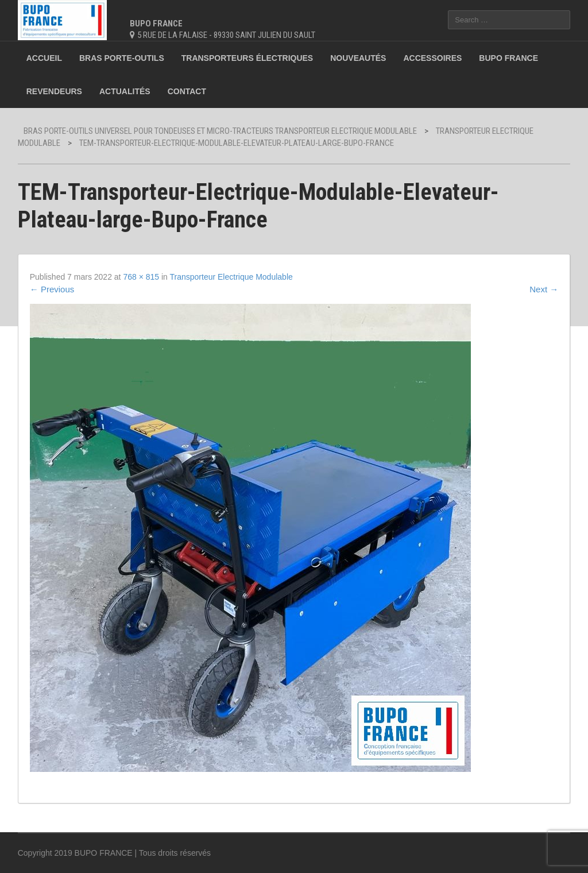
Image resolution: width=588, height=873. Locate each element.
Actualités (125, 91)
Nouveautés (358, 58)
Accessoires (432, 58)
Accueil (44, 58)
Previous (52, 289)
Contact (187, 91)
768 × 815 (141, 277)
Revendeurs (54, 91)
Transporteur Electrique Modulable (231, 277)
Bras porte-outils (122, 58)
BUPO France (508, 58)
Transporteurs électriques (247, 58)
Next (544, 289)
